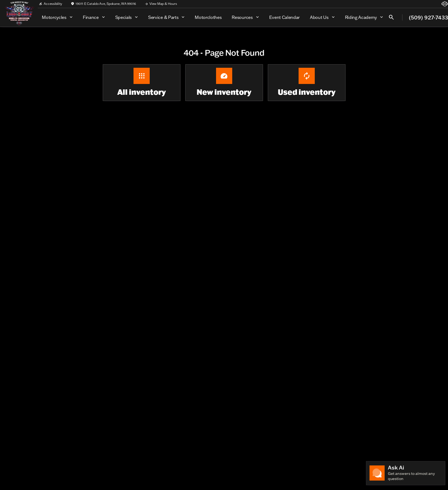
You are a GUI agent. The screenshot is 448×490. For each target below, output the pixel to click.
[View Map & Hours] (161, 4)
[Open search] (391, 17)
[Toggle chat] (406, 473)
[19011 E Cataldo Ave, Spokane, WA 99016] (103, 4)
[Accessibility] (50, 4)
